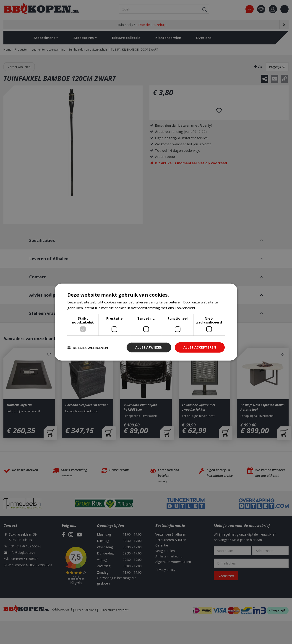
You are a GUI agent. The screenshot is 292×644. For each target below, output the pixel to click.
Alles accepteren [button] (200, 347)
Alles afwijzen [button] (149, 347)
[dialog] (146, 322)
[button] (88, 347)
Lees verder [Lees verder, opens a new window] (206, 308)
